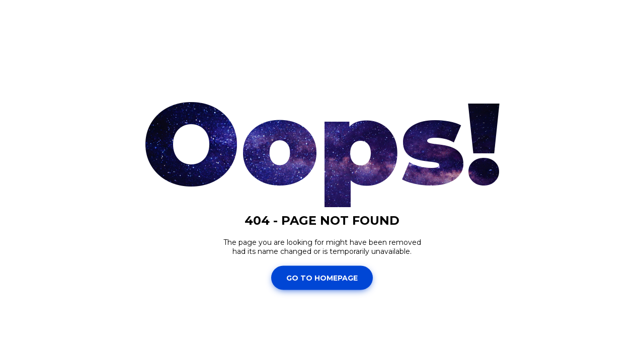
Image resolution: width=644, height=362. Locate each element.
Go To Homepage (322, 278)
